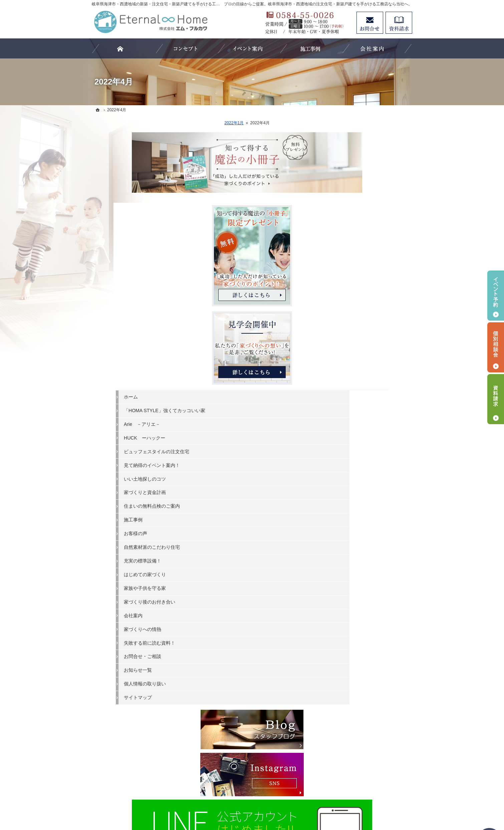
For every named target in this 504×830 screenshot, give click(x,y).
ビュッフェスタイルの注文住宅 (373, 372)
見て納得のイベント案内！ (368, 386)
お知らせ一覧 (354, 591)
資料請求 (399, 23)
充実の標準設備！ (359, 482)
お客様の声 (352, 454)
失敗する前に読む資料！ (366, 563)
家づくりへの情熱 (359, 550)
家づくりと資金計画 (361, 413)
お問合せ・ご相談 (359, 577)
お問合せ (370, 23)
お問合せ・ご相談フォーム (372, 761)
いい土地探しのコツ (361, 399)
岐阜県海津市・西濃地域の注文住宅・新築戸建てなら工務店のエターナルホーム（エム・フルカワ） (243, 801)
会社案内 (349, 536)
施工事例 (349, 441)
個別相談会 (496, 347)
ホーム (347, 312)
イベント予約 (496, 296)
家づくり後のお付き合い (366, 523)
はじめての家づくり (361, 495)
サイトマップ (354, 618)
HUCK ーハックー (361, 358)
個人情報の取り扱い (361, 605)
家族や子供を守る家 (361, 509)
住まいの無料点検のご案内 (368, 427)
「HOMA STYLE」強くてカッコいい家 (374, 328)
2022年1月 (194, 123)
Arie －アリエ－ (358, 345)
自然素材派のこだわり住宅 (368, 468)
